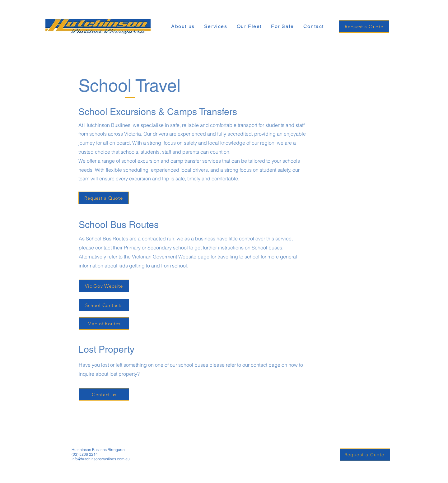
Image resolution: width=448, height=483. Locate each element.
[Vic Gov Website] (104, 286)
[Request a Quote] (364, 26)
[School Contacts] (104, 305)
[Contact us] (104, 394)
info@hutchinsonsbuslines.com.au (101, 459)
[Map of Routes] (104, 323)
